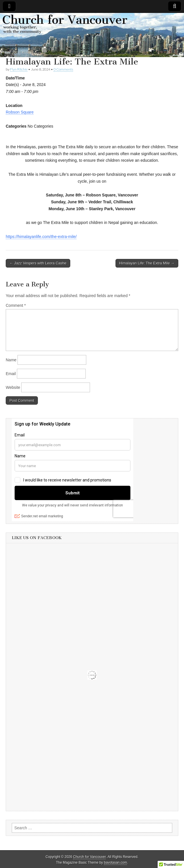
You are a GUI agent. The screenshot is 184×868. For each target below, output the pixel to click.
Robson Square (20, 112)
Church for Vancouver (89, 857)
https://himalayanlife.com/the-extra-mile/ (41, 237)
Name (11, 360)
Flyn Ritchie (19, 69)
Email (11, 374)
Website (13, 387)
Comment (16, 305)
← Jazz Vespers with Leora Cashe (38, 263)
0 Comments (63, 69)
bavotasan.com (116, 863)
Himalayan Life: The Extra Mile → (147, 263)
